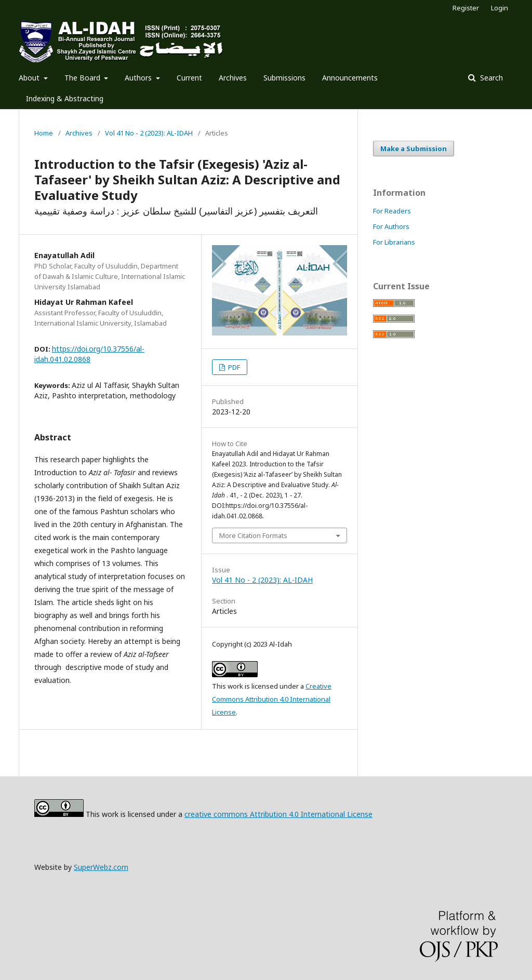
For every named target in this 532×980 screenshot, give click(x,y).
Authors (139, 78)
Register (466, 8)
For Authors (391, 226)
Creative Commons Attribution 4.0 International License (272, 699)
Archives (233, 78)
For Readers (392, 211)
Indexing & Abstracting (65, 98)
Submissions (284, 78)
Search (490, 78)
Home (44, 133)
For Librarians (394, 242)
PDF (233, 367)
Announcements (350, 78)
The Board (83, 78)
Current (189, 78)
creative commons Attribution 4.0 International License (278, 814)
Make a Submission (414, 149)
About (30, 78)
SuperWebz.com (101, 867)
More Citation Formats (253, 535)
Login (500, 8)
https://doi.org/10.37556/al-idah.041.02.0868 (89, 354)
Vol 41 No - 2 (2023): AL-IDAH (149, 133)
